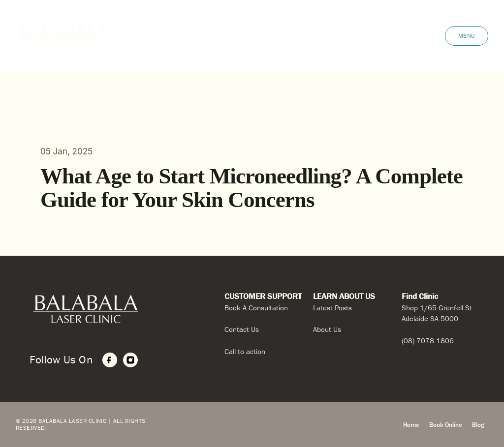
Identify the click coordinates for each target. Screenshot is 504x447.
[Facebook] (110, 360)
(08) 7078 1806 (428, 341)
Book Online (446, 425)
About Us (327, 329)
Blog (478, 425)
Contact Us (242, 329)
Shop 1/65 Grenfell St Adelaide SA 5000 (437, 313)
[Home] (116, 309)
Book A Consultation (256, 308)
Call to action (245, 351)
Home (411, 425)
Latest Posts (332, 308)
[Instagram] (130, 360)
